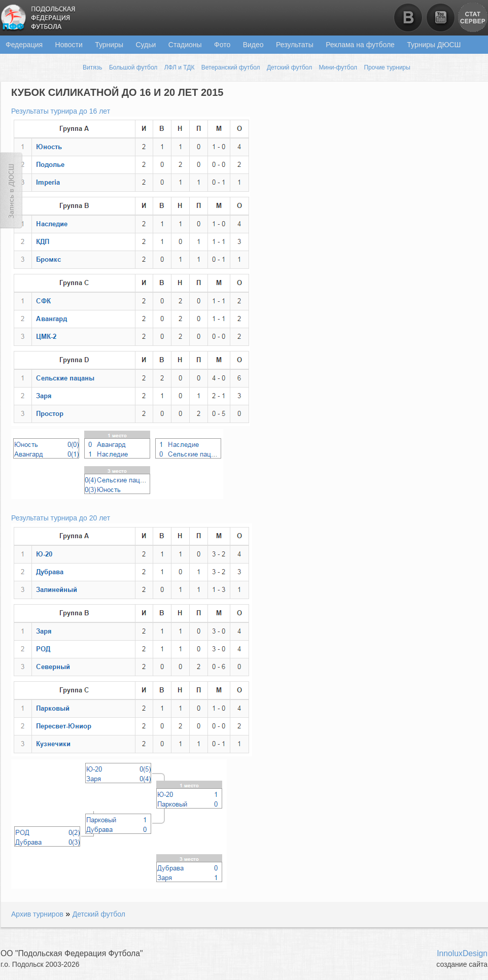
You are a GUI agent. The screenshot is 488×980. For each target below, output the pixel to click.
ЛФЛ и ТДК (180, 67)
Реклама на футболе (360, 45)
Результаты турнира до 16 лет (61, 111)
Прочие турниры (387, 67)
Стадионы (185, 45)
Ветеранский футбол (231, 67)
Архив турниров (37, 914)
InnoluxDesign (462, 953)
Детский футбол (289, 67)
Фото (222, 45)
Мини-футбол (338, 67)
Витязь (92, 67)
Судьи (146, 45)
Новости (69, 45)
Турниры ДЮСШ (434, 45)
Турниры (109, 45)
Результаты (295, 45)
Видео (253, 45)
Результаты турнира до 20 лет (61, 518)
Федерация (24, 45)
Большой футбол (133, 67)
